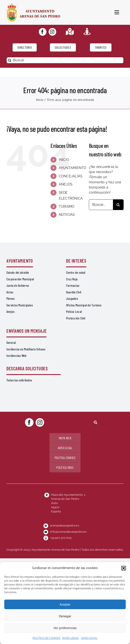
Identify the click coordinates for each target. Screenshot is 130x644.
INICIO (64, 160)
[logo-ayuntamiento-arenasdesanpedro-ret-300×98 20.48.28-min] (33, 4)
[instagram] (52, 32)
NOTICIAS (67, 215)
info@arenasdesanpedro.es (68, 532)
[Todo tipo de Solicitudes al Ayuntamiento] (63, 47)
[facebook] (43, 32)
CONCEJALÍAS (71, 176)
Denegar (65, 616)
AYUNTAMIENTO (73, 168)
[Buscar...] (101, 205)
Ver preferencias (65, 628)
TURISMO (67, 207)
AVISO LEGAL (71, 638)
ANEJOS (66, 184)
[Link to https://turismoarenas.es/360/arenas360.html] (87, 32)
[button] (124, 568)
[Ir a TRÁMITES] (101, 47)
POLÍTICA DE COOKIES (46, 638)
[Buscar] (65, 60)
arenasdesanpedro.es (65, 526)
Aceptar (65, 604)
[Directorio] (25, 47)
